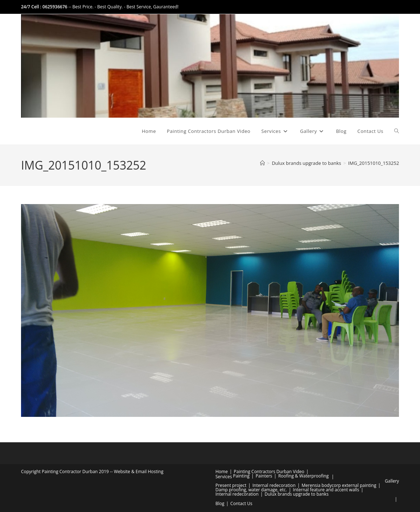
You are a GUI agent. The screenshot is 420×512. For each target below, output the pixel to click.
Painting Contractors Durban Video (269, 472)
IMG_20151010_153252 (374, 163)
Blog (220, 503)
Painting (241, 476)
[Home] (262, 163)
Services (224, 477)
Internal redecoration (274, 485)
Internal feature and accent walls (326, 490)
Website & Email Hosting (139, 472)
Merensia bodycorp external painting (339, 485)
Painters (264, 476)
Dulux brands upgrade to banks (297, 494)
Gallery (392, 481)
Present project (231, 485)
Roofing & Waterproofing (303, 476)
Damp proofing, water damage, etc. (251, 490)
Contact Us (241, 503)
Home (222, 472)
